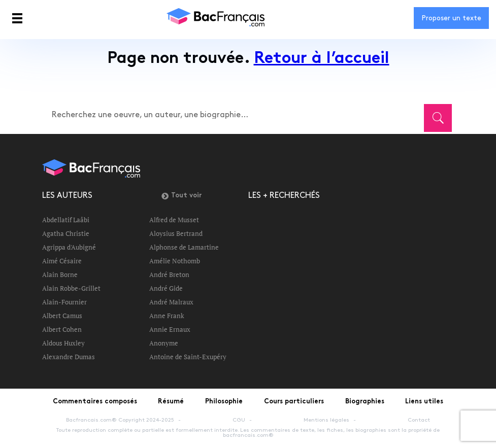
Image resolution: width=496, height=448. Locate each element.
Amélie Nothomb (175, 261)
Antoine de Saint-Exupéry (188, 357)
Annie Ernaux (170, 329)
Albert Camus (62, 316)
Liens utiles (424, 402)
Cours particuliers (294, 402)
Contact (419, 420)
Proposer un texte (451, 18)
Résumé (171, 402)
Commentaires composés (95, 402)
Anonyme (164, 343)
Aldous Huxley (63, 343)
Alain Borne (60, 274)
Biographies (365, 402)
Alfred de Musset (174, 220)
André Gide (166, 288)
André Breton (169, 274)
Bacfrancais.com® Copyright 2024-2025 (120, 420)
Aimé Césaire (62, 261)
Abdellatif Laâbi (66, 220)
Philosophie (224, 402)
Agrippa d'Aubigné (69, 247)
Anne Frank (167, 316)
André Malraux (171, 302)
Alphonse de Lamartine (184, 247)
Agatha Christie (66, 233)
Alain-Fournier (64, 302)
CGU (239, 420)
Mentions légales (326, 420)
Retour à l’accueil (322, 59)
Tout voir (181, 196)
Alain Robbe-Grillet (71, 288)
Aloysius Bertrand (176, 233)
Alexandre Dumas (69, 357)
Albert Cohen (62, 329)
